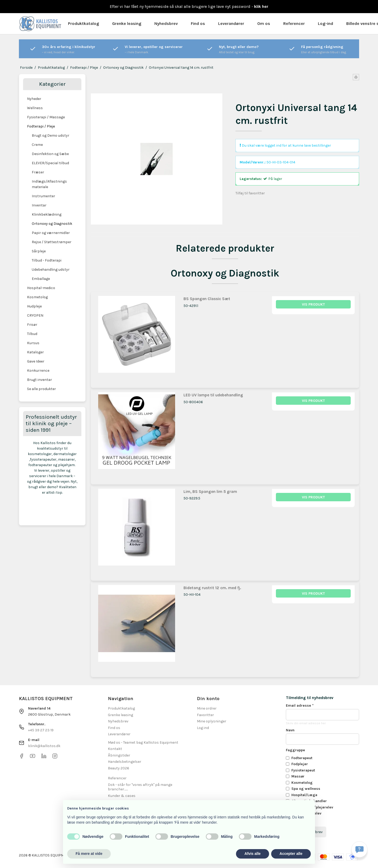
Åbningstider (119, 755)
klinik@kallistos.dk (44, 746)
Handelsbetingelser (125, 762)
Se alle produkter (41, 389)
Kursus (33, 343)
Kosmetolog (37, 297)
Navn (290, 730)
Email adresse (300, 705)
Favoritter (205, 715)
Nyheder (34, 99)
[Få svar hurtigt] (359, 849)
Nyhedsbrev (166, 23)
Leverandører (231, 23)
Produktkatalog (83, 23)
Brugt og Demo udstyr (51, 135)
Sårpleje (39, 251)
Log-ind (325, 23)
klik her (261, 6)
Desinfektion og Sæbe (50, 154)
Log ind (203, 728)
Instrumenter (43, 196)
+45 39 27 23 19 (41, 730)
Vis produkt (313, 304)
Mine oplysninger (212, 721)
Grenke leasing (127, 23)
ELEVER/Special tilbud (50, 163)
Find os (198, 23)
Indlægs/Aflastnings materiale (49, 184)
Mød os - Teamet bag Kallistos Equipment (143, 742)
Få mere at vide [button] (89, 854)
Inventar (39, 205)
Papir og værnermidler (51, 233)
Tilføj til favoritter (250, 193)
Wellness (35, 108)
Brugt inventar (40, 380)
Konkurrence (38, 371)
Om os (264, 23)
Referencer (294, 23)
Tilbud (32, 334)
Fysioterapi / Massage (46, 117)
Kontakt (115, 749)
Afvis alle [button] (252, 854)
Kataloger (35, 352)
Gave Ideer (36, 361)
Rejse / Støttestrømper (52, 242)
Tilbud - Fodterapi (47, 260)
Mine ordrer (207, 708)
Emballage (41, 279)
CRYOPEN (35, 315)
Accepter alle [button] (291, 854)
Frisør (32, 325)
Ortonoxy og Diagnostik (52, 224)
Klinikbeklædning (47, 214)
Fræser (38, 172)
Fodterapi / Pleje (41, 126)
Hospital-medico (41, 288)
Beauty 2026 (119, 768)
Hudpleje (34, 306)
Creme (37, 145)
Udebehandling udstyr (51, 270)
